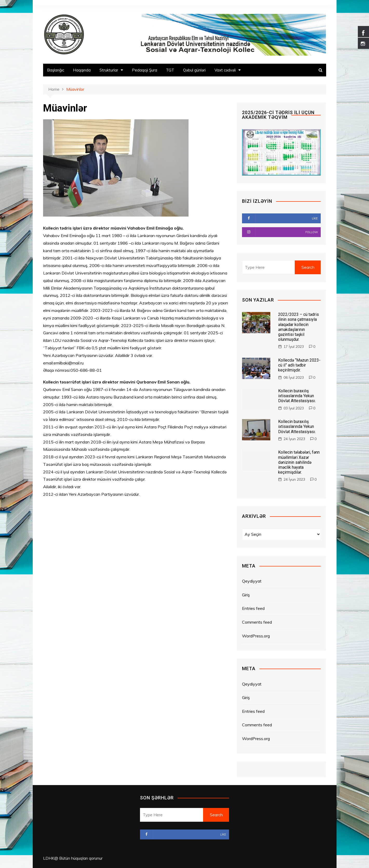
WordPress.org (256, 636)
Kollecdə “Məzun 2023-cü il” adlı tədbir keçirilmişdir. (299, 365)
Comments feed (257, 622)
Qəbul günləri (194, 70)
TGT (170, 70)
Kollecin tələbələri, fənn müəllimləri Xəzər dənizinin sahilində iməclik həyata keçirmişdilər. (299, 462)
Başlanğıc (56, 70)
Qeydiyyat (252, 581)
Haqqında (82, 70)
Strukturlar (109, 70)
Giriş (246, 595)
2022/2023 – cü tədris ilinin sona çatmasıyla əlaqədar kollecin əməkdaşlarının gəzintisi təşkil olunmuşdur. (298, 327)
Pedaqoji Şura (145, 70)
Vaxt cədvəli (225, 70)
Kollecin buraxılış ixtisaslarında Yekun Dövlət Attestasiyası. (297, 396)
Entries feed (253, 608)
